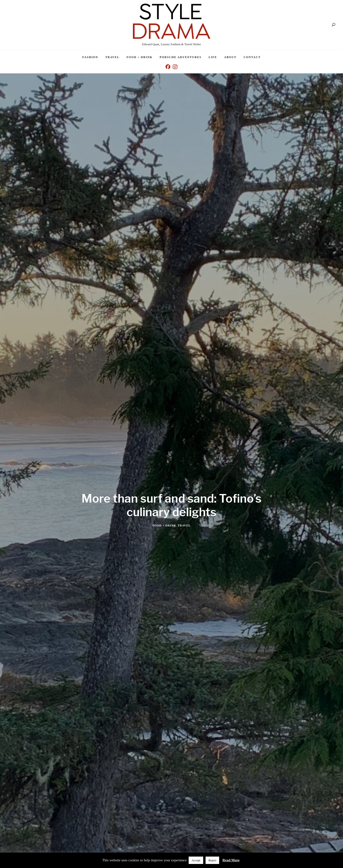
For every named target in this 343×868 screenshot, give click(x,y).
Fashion (90, 57)
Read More (231, 860)
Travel (112, 57)
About (230, 57)
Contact (252, 57)
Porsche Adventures (180, 57)
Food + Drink (139, 57)
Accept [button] (196, 860)
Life (213, 57)
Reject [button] (212, 860)
